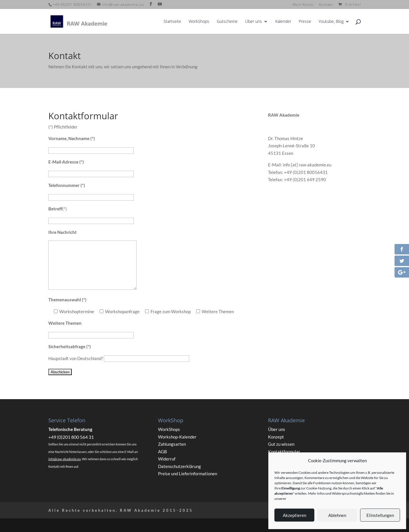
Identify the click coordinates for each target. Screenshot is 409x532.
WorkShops (199, 22)
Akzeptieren (295, 515)
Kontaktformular (284, 452)
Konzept (276, 437)
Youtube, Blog (331, 22)
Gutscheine (227, 22)
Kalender (283, 22)
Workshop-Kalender (177, 437)
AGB (163, 452)
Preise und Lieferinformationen (188, 474)
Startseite (172, 22)
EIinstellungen (380, 515)
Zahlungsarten (172, 444)
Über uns (254, 22)
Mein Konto (303, 5)
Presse (305, 22)
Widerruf (167, 459)
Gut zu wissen (281, 444)
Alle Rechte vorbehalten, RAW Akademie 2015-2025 (121, 510)
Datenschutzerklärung (179, 466)
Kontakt (326, 5)
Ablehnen (337, 515)
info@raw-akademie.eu (65, 459)
